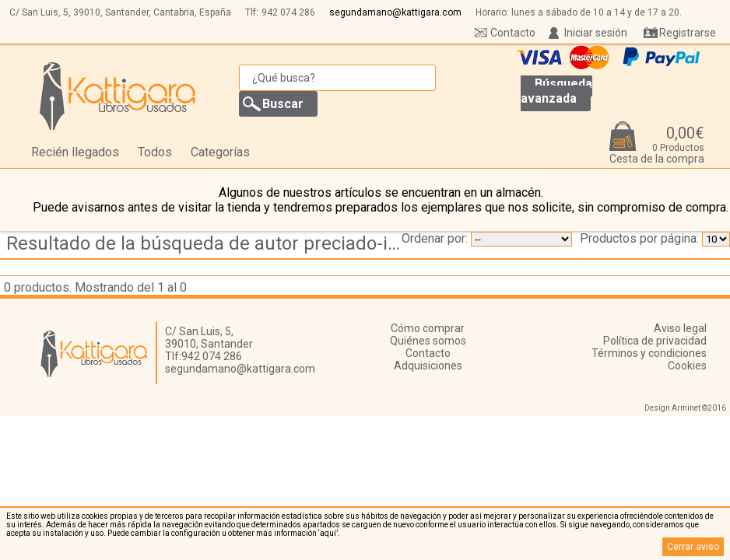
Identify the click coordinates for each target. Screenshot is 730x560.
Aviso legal (680, 328)
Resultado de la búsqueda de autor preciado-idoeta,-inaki (210, 243)
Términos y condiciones (649, 353)
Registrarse (688, 33)
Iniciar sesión (596, 33)
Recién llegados (75, 152)
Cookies (687, 366)
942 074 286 (288, 12)
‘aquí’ (328, 533)
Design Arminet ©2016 (685, 408)
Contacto (513, 33)
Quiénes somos (428, 341)
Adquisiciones (428, 366)
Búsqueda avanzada (556, 91)
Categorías (220, 152)
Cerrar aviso (693, 547)
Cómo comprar (428, 328)
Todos (155, 152)
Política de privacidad (655, 341)
